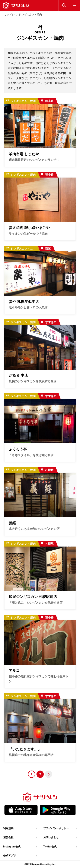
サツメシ (9, 15)
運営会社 (8, 837)
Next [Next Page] (49, 774)
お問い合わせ (51, 837)
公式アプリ (10, 856)
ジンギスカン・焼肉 (30, 15)
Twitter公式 (50, 847)
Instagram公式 (12, 847)
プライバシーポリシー (56, 828)
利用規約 (8, 828)
